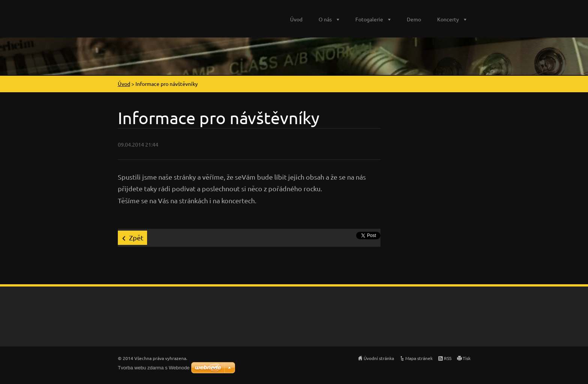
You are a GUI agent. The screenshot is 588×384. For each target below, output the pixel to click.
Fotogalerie (369, 19)
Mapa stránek (419, 358)
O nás (325, 19)
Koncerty (448, 19)
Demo (414, 19)
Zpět (136, 238)
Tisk (467, 358)
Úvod (296, 19)
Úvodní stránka (379, 358)
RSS (448, 358)
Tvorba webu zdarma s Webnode (154, 368)
